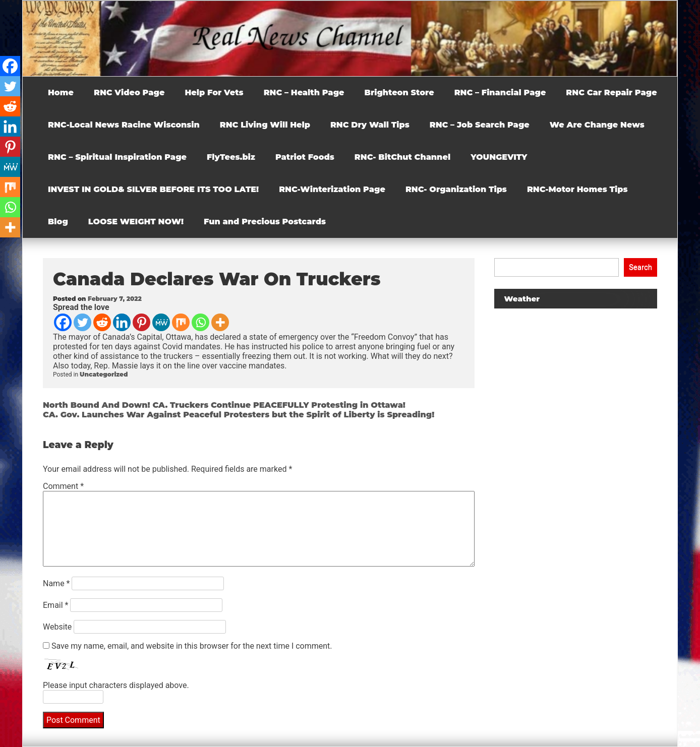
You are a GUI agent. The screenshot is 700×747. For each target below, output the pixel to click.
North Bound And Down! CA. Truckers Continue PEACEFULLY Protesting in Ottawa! (224, 405)
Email (55, 605)
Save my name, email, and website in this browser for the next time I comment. (192, 646)
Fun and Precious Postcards (265, 222)
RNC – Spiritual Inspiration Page (117, 157)
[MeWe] (161, 322)
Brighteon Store (399, 92)
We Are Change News (597, 125)
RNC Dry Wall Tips (370, 125)
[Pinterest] (141, 322)
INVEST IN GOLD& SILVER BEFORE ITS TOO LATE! (153, 189)
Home (61, 92)
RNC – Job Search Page (480, 125)
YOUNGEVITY (499, 157)
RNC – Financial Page (500, 92)
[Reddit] (102, 322)
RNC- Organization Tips (456, 189)
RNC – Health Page (304, 92)
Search (640, 267)
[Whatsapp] (200, 322)
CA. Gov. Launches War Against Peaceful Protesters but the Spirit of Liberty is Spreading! (239, 415)
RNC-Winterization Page (332, 189)
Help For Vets (214, 92)
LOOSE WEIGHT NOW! (136, 222)
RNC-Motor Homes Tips (577, 189)
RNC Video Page (129, 92)
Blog (58, 222)
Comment (63, 486)
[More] (220, 322)
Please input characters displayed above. (116, 685)
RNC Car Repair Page (611, 92)
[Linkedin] (122, 322)
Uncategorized (104, 374)
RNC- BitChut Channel (402, 157)
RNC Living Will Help (265, 125)
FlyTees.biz (231, 157)
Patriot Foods (305, 157)
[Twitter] (82, 322)
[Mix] (181, 322)
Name (56, 583)
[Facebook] (63, 322)
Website (57, 627)
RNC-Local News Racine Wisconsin (124, 125)
